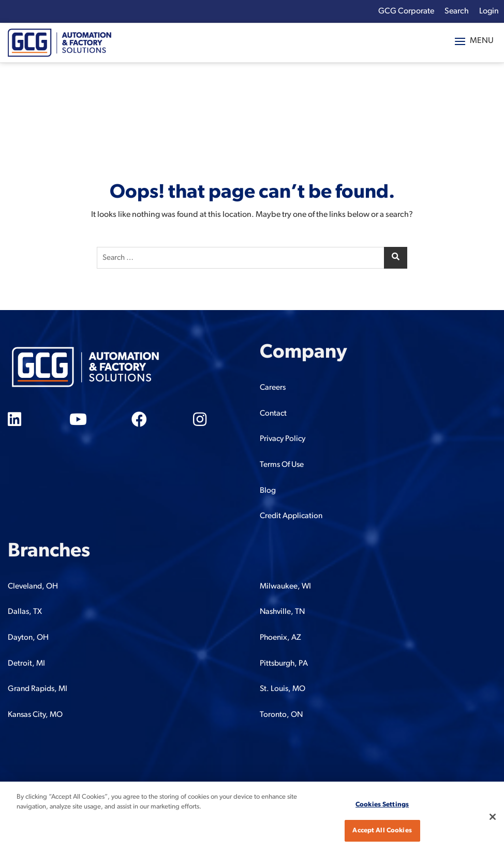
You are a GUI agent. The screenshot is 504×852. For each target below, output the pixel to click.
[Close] (493, 817)
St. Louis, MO (283, 689)
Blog (268, 491)
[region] (252, 817)
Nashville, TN (282, 612)
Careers (273, 388)
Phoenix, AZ (280, 638)
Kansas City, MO (35, 715)
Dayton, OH (28, 638)
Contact (273, 414)
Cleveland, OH (33, 586)
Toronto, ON (281, 715)
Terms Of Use (282, 465)
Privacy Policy (283, 439)
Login (489, 11)
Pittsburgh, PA (284, 664)
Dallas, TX (25, 612)
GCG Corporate (406, 11)
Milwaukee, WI (285, 586)
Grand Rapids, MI (38, 689)
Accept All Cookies (382, 831)
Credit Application (291, 516)
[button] (475, 41)
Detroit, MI (26, 664)
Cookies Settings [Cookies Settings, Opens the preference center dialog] (382, 805)
